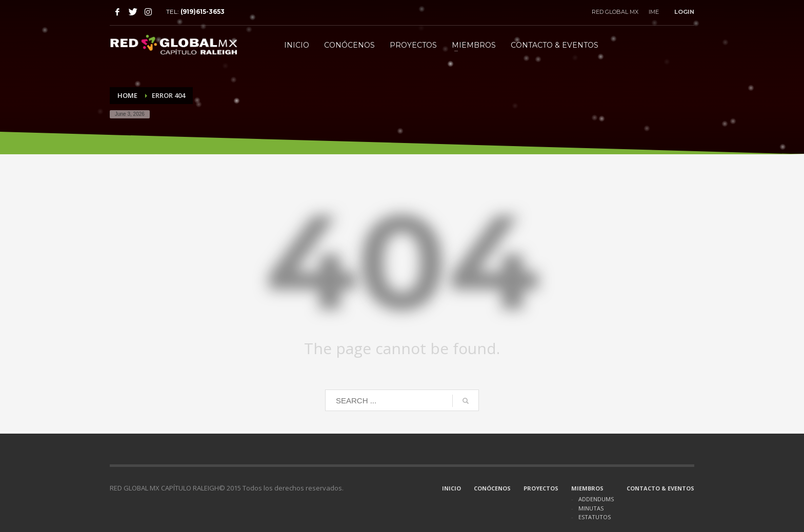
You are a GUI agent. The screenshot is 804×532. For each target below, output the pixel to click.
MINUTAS (591, 508)
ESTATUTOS (595, 517)
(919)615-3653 (203, 12)
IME (654, 12)
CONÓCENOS (492, 488)
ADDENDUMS (596, 499)
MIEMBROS (587, 488)
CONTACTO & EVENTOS (660, 488)
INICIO (451, 488)
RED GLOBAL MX (615, 12)
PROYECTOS (541, 488)
